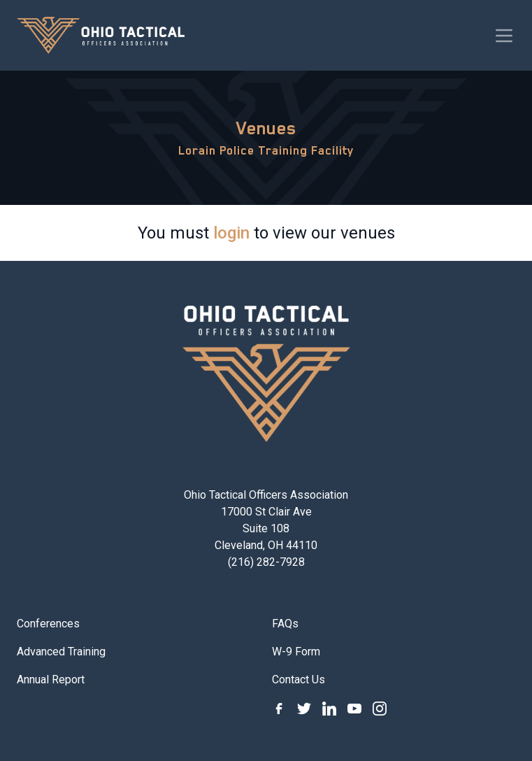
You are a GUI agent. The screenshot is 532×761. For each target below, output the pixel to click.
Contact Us (299, 680)
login (231, 233)
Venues (266, 128)
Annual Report (51, 680)
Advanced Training (61, 652)
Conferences (48, 624)
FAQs (285, 624)
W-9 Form (296, 652)
